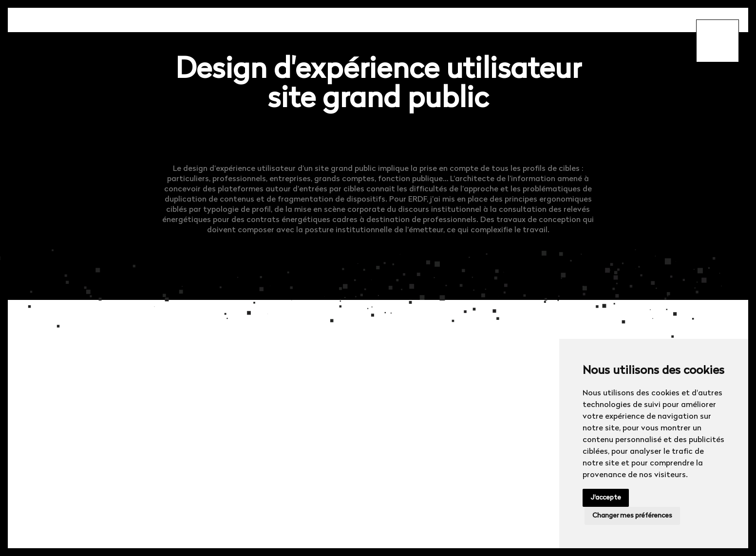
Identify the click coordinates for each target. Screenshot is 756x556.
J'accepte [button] (606, 498)
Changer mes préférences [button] (632, 516)
